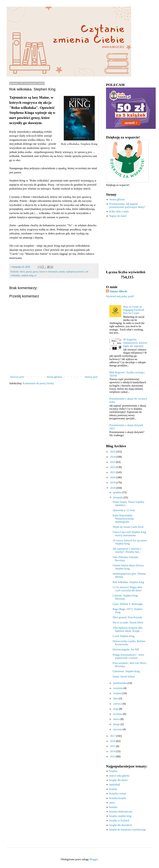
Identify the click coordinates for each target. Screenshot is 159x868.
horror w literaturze (49, 272)
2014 (113, 751)
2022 (113, 467)
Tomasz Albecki (118, 291)
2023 (113, 462)
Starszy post (91, 377)
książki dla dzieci (119, 780)
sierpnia (118, 693)
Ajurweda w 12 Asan (124, 510)
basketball (115, 785)
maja (116, 709)
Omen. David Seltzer (124, 677)
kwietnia (118, 714)
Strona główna (54, 377)
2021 (113, 472)
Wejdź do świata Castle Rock (128, 527)
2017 (113, 736)
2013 (113, 756)
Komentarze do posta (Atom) (38, 383)
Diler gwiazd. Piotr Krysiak (127, 617)
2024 (113, 457)
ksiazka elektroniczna (121, 812)
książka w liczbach (119, 820)
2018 (113, 488)
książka (113, 771)
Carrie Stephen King (124, 636)
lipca (116, 698)
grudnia (118, 492)
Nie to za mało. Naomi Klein (128, 622)
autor (112, 803)
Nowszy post (17, 377)
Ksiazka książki (118, 798)
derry (22, 272)
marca (117, 719)
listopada (118, 497)
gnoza (29, 272)
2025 (113, 452)
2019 (113, 483)
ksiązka (113, 789)
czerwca (118, 704)
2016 (113, 741)
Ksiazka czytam (118, 793)
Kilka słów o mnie (119, 211)
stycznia (118, 729)
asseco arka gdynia (119, 776)
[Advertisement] (127, 244)
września (118, 688)
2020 (113, 477)
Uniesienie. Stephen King (126, 671)
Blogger (93, 859)
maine (62, 272)
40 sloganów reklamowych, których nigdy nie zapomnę (135, 343)
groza (36, 272)
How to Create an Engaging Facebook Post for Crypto (134, 310)
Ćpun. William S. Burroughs (128, 604)
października (120, 683)
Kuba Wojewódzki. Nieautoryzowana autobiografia (123, 519)
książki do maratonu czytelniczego (128, 830)
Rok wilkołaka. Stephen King (128, 582)
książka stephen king (120, 816)
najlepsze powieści (75, 272)
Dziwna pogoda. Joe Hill (126, 649)
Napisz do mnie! (118, 216)
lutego (117, 724)
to (35, 275)
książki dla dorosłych (121, 825)
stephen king (27, 275)
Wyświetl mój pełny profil (120, 296)
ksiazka (113, 807)
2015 (113, 746)
